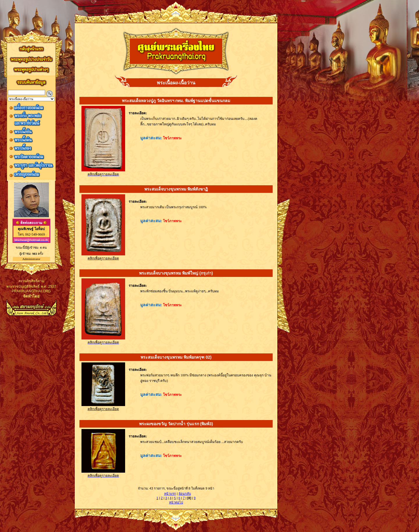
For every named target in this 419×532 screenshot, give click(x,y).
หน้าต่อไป (176, 502)
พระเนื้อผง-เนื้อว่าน (176, 83)
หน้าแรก (170, 494)
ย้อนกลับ (185, 494)
